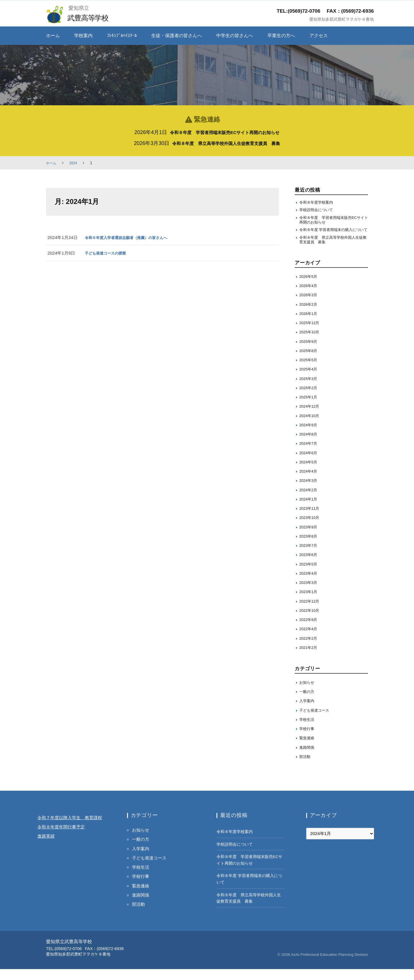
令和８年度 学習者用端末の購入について (332, 236)
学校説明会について (319, 211)
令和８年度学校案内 (319, 203)
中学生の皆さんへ (235, 36)
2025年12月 (311, 334)
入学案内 (308, 711)
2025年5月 (310, 371)
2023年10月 (311, 528)
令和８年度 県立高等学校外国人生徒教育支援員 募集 (226, 143)
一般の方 (308, 702)
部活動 (306, 767)
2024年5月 (310, 473)
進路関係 (308, 758)
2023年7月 (310, 556)
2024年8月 (310, 445)
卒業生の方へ (281, 36)
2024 (76, 163)
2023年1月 (310, 602)
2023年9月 (310, 537)
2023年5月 (310, 575)
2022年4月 (310, 640)
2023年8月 (310, 547)
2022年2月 (310, 649)
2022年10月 (311, 621)
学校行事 (308, 739)
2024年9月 (310, 436)
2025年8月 (310, 361)
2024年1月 (310, 510)
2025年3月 (310, 389)
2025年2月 (310, 399)
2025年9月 (310, 352)
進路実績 (48, 856)
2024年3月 (310, 491)
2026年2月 (310, 315)
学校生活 (308, 730)
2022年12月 (311, 612)
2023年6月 (310, 565)
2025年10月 (311, 343)
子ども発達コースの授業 (109, 253)
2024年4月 (310, 482)
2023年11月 (311, 519)
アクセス (319, 36)
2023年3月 (310, 593)
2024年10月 (311, 426)
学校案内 (83, 36)
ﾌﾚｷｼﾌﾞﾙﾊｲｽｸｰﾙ (122, 36)
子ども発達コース (317, 721)
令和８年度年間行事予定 (66, 847)
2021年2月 (310, 658)
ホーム (53, 36)
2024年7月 (310, 454)
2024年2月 (310, 500)
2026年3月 (310, 306)
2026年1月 (310, 324)
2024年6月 (310, 463)
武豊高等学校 (91, 17)
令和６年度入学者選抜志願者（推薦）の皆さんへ (132, 237)
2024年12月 (311, 417)
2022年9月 (310, 630)
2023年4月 (310, 584)
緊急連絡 (308, 749)
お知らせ (308, 693)
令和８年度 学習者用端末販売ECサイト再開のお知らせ (225, 132)
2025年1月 (310, 408)
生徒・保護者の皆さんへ (177, 36)
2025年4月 (310, 380)
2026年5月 (310, 287)
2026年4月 (310, 296)
